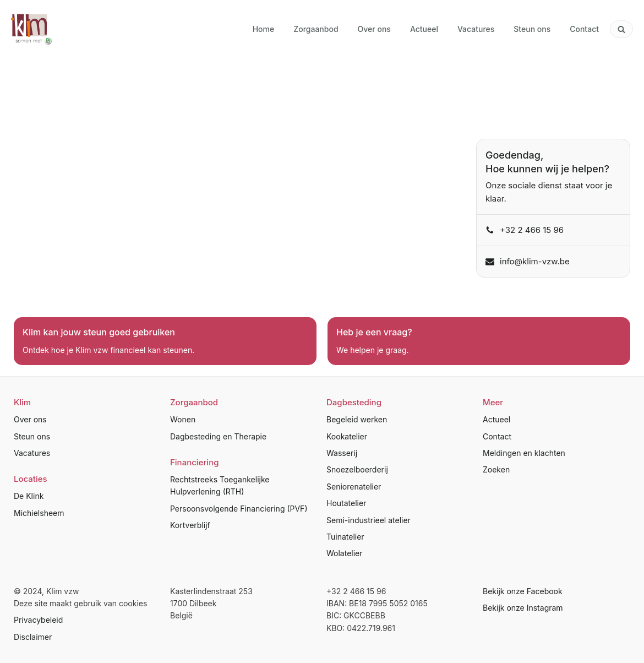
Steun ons (32, 436)
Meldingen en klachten (524, 453)
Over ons (30, 419)
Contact (497, 436)
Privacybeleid (38, 620)
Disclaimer (33, 637)
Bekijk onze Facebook (523, 591)
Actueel (496, 419)
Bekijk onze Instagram (523, 608)
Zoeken (496, 469)
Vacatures (32, 453)
